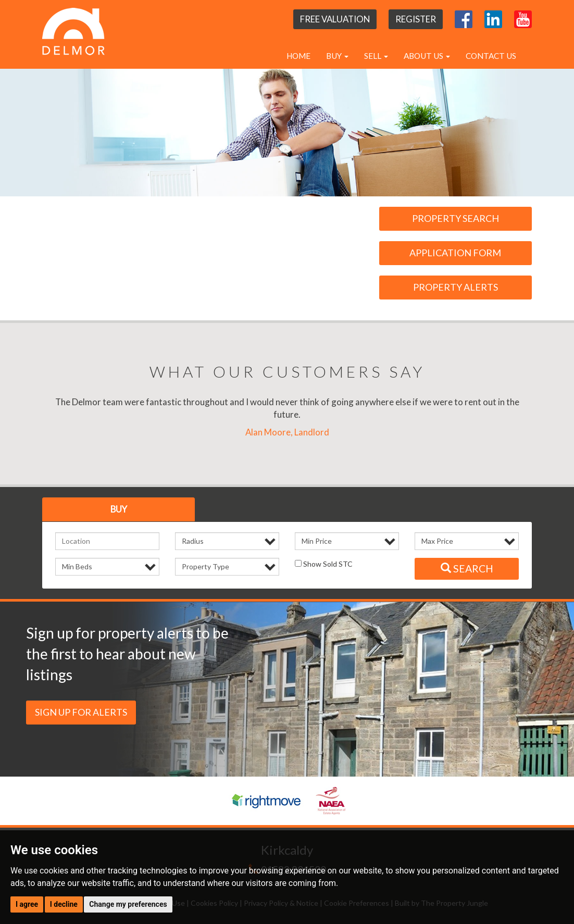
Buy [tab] (119, 509)
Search (467, 569)
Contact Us (491, 56)
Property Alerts (456, 287)
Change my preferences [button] (128, 904)
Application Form (455, 253)
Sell (376, 56)
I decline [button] (64, 904)
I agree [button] (27, 904)
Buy (337, 56)
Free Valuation (335, 19)
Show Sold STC (324, 564)
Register (416, 19)
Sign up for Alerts (81, 712)
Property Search (456, 218)
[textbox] (107, 541)
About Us (427, 56)
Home (298, 56)
